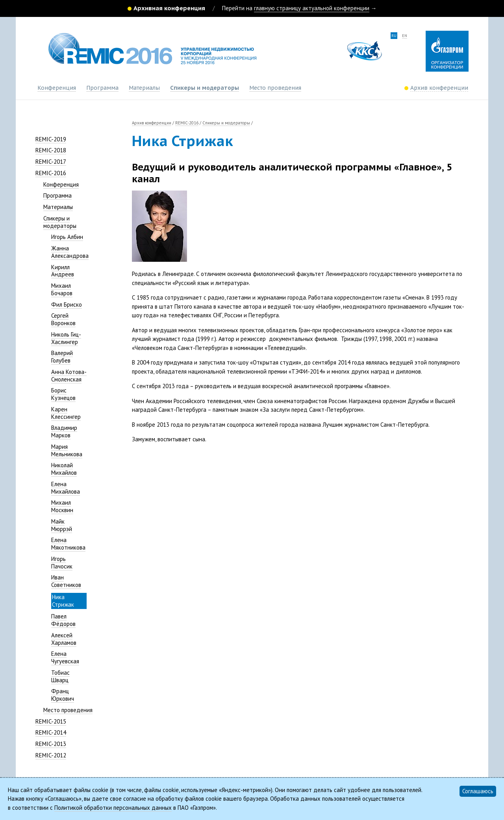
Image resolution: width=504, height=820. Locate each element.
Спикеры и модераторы (205, 88)
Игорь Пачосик (62, 563)
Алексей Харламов (64, 639)
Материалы (144, 88)
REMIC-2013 (51, 744)
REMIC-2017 (51, 162)
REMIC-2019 (51, 139)
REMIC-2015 (51, 721)
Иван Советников (66, 581)
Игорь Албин (67, 237)
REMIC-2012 (51, 755)
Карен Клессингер (66, 413)
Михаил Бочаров (62, 289)
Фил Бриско (67, 304)
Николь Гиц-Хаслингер (66, 338)
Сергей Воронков (63, 319)
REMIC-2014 (51, 732)
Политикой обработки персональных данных (113, 808)
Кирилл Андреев (63, 271)
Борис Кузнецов (63, 394)
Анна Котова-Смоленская (69, 376)
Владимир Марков (64, 431)
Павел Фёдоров (63, 620)
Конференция (57, 88)
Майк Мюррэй (62, 525)
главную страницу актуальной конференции (312, 8)
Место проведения (275, 88)
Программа (102, 88)
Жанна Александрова (70, 252)
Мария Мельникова (67, 450)
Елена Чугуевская (65, 657)
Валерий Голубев (62, 357)
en (405, 36)
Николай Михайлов (64, 469)
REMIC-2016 (51, 173)
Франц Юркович (63, 695)
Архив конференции (152, 123)
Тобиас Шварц (60, 676)
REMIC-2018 (51, 150)
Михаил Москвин (62, 506)
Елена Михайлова (66, 488)
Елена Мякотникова (68, 544)
